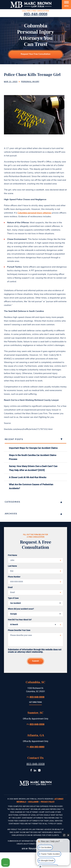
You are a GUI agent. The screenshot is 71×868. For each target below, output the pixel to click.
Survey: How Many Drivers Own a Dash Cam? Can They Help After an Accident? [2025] (33, 468)
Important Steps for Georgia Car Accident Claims (33, 448)
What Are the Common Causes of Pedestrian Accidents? (31, 486)
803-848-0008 (36, 14)
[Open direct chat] (64, 835)
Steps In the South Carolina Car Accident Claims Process (33, 457)
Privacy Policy (48, 802)
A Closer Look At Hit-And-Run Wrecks (28, 477)
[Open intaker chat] (40, 867)
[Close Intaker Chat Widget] (68, 835)
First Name (12, 555)
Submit (35, 661)
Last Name (12, 566)
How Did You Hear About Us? (20, 620)
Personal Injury (30, 82)
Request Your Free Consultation (36, 54)
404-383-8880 (37, 747)
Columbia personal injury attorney (35, 213)
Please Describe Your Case (19, 630)
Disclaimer (33, 802)
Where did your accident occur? (21, 609)
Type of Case (13, 598)
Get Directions (35, 702)
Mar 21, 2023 (11, 82)
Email (10, 587)
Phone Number (14, 577)
